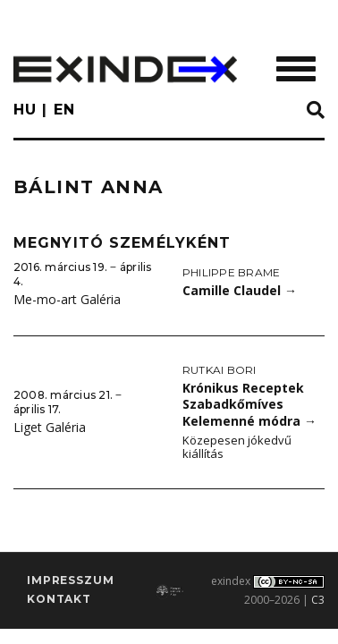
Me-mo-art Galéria (67, 299)
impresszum (70, 580)
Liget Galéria (50, 427)
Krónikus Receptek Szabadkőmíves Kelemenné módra (249, 404)
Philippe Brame (231, 272)
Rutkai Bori (220, 370)
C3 (318, 600)
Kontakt (59, 599)
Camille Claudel (240, 290)
